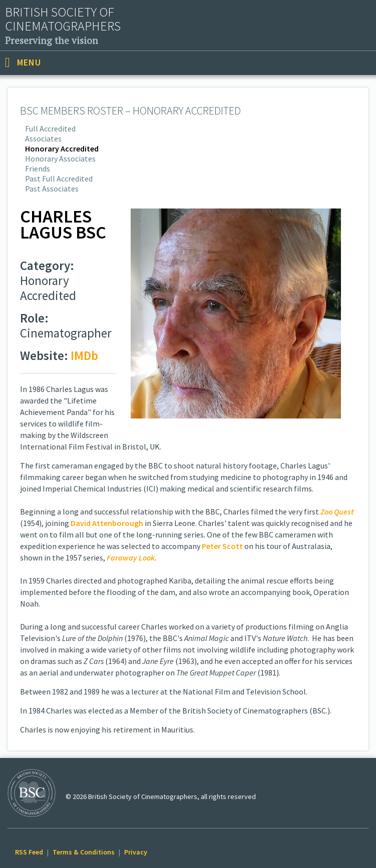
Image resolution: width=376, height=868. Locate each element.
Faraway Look (131, 557)
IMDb (84, 355)
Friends (38, 168)
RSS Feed (29, 852)
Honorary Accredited (62, 148)
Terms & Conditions (84, 852)
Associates (43, 138)
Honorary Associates (60, 158)
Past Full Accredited (59, 178)
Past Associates (52, 188)
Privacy (136, 852)
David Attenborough (107, 523)
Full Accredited (50, 128)
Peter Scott (222, 546)
